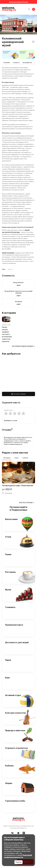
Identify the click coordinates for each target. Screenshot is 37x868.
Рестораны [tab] (7, 458)
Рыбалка (9, 766)
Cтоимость (16, 63)
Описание (7, 63)
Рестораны (10, 572)
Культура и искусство (16, 713)
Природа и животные (15, 730)
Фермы (9, 783)
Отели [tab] (16, 458)
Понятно (18, 862)
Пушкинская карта (14, 625)
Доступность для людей (17, 642)
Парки (8, 660)
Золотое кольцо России (18, 2)
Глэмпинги (10, 607)
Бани (7, 678)
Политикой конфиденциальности (18, 856)
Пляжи (8, 554)
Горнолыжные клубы (15, 801)
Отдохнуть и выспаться (16, 748)
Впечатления (11, 519)
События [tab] (25, 458)
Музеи (8, 590)
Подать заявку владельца (13, 444)
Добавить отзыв (11, 420)
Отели (8, 537)
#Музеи (10, 269)
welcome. (18, 819)
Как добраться (27, 63)
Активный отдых (13, 695)
